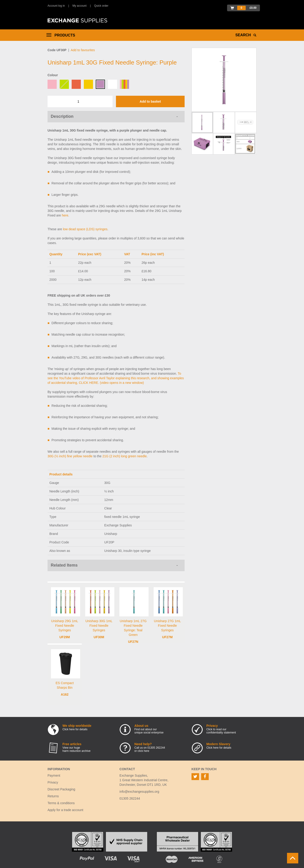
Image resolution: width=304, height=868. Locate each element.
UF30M (99, 637)
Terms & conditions (61, 803)
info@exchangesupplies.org (139, 792)
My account (80, 6)
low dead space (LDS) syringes (85, 229)
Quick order (101, 6)
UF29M (65, 637)
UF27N (133, 642)
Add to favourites (83, 50)
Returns (53, 796)
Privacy (53, 782)
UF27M (167, 637)
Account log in (56, 6)
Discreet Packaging (61, 789)
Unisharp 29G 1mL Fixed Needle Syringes (65, 626)
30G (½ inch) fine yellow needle (70, 456)
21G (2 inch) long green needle (125, 456)
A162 (65, 694)
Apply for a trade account (65, 810)
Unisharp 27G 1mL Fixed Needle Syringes (167, 626)
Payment (54, 775)
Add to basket (150, 101)
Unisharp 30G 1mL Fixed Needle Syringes (99, 626)
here (65, 215)
